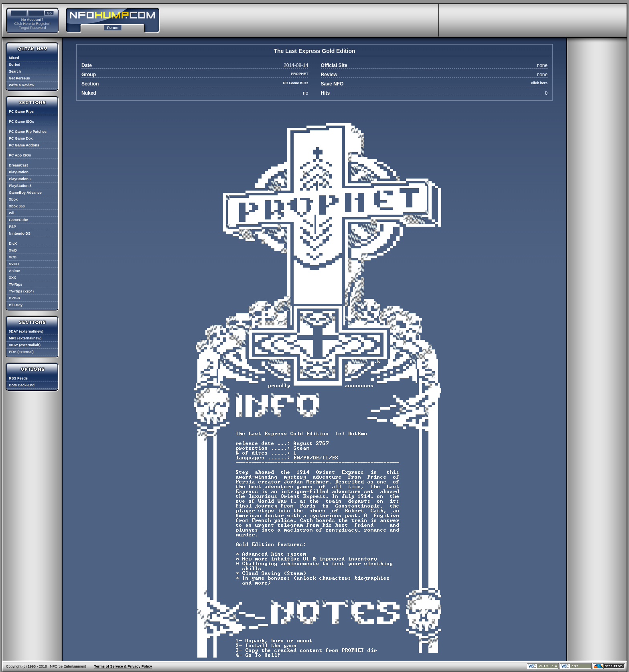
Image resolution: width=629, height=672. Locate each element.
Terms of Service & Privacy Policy (123, 666)
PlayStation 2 (20, 179)
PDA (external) (21, 352)
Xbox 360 (17, 206)
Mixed (14, 58)
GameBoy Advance (25, 193)
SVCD (14, 264)
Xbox (13, 199)
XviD (13, 250)
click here (539, 83)
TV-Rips (16, 284)
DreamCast (18, 165)
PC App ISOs (20, 155)
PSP (12, 227)
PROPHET (300, 74)
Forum (113, 28)
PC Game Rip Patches (28, 132)
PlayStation (19, 172)
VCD (13, 257)
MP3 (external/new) (25, 338)
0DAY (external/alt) (25, 345)
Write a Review (21, 85)
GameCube (18, 220)
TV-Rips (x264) (21, 291)
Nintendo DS (20, 233)
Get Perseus (19, 78)
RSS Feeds (18, 378)
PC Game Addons (24, 145)
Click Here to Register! (32, 24)
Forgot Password (32, 28)
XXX (12, 278)
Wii (11, 213)
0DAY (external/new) (26, 331)
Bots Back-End (22, 385)
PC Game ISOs (21, 122)
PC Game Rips (21, 112)
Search (15, 71)
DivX (13, 244)
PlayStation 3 (20, 186)
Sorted (15, 65)
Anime (14, 271)
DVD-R (15, 298)
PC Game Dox (21, 138)
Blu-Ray (16, 305)
